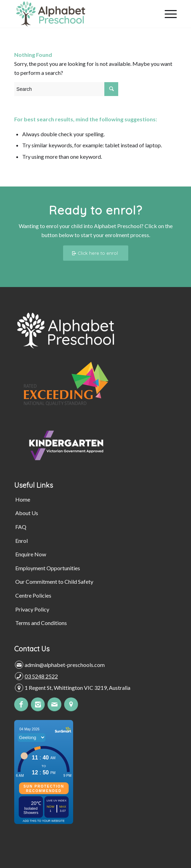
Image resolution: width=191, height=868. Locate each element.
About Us (27, 513)
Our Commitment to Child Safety (54, 581)
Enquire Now (31, 554)
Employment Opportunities (48, 568)
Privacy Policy (32, 609)
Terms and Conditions (41, 623)
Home (23, 499)
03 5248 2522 (41, 676)
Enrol (21, 541)
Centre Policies (33, 595)
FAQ (21, 527)
